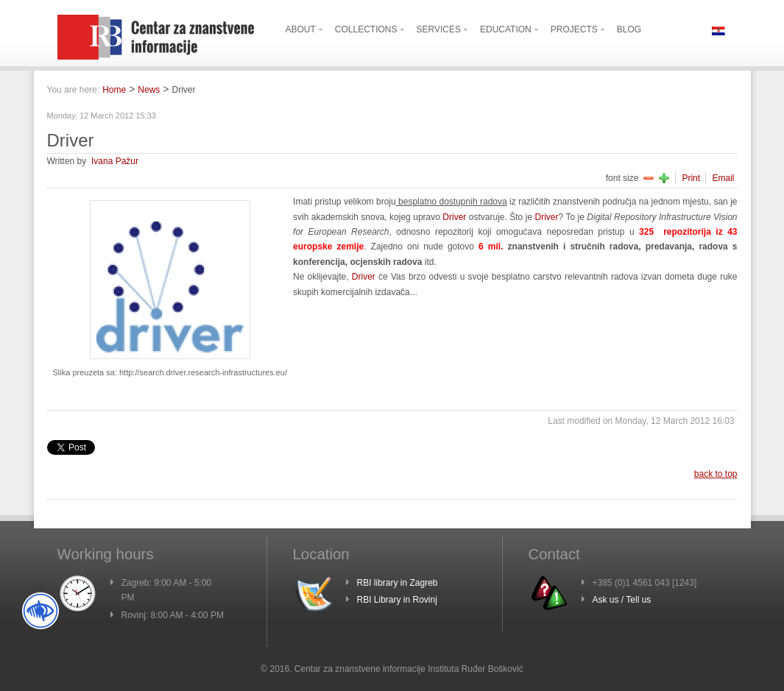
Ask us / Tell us (622, 600)
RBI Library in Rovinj (397, 600)
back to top (716, 474)
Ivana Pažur (115, 161)
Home (114, 90)
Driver (454, 217)
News (149, 90)
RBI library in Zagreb (398, 583)
